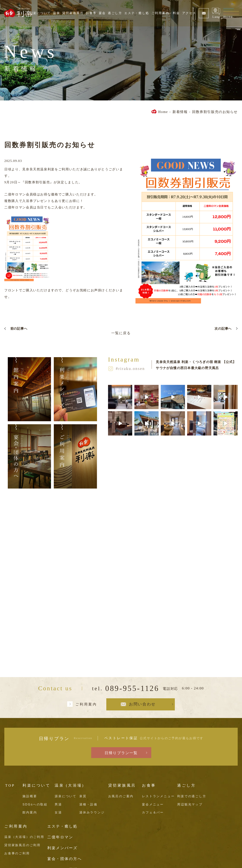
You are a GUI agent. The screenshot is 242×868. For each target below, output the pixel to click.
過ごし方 (115, 13)
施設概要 (30, 796)
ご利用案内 (86, 704)
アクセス (189, 13)
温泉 (57, 13)
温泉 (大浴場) (69, 785)
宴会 (102, 13)
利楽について (40, 13)
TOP (10, 785)
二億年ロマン (60, 837)
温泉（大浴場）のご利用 (24, 837)
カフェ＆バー (153, 812)
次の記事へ (223, 328)
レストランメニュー (158, 796)
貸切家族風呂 (73, 13)
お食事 (91, 13)
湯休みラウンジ (92, 812)
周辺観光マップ (190, 804)
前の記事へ (19, 328)
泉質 (83, 796)
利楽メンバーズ (62, 848)
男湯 (58, 804)
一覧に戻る (121, 333)
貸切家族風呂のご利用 (22, 845)
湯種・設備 (88, 804)
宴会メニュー (153, 804)
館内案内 (30, 812)
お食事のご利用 (17, 853)
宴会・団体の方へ (65, 859)
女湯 (58, 812)
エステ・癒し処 (137, 13)
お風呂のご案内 (121, 796)
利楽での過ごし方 (192, 796)
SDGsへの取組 (35, 804)
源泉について (66, 796)
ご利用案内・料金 (166, 13)
